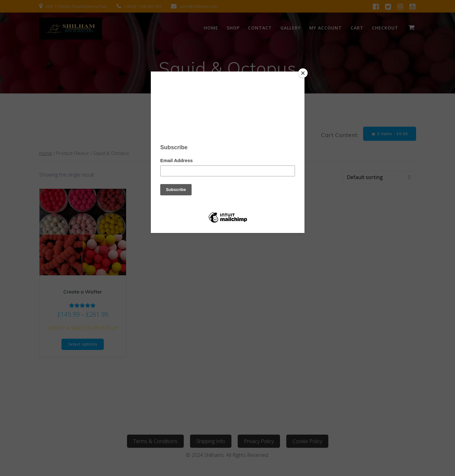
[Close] (303, 73)
